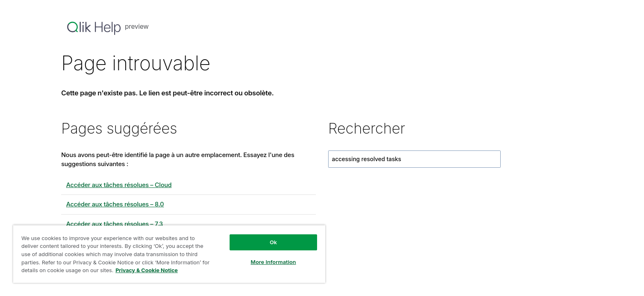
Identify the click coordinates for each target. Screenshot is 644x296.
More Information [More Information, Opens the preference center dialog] (273, 262)
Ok (274, 242)
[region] (169, 254)
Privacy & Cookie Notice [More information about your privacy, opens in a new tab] (147, 270)
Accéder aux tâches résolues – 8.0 (115, 204)
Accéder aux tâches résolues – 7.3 (114, 224)
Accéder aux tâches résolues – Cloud (119, 185)
